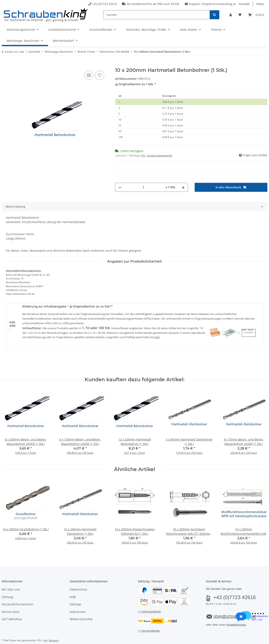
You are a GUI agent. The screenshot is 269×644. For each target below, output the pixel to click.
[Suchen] (157, 15)
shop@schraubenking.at (219, 4)
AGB (73, 586)
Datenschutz (79, 579)
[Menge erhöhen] (183, 172)
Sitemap (75, 594)
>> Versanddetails (149, 620)
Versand (53, 630)
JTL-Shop (249, 640)
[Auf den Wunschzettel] (100, 75)
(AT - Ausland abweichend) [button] (157, 156)
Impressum (78, 601)
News (260, 4)
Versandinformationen (17, 594)
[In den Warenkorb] (5, 65)
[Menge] (143, 172)
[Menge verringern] (120, 172)
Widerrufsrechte (81, 608)
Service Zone (11, 601)
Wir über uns (11, 579)
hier (157, 327)
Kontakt (244, 4)
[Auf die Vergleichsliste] (89, 75)
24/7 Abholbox (12, 608)
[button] (231, 15)
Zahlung (7, 586)
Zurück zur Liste (14, 52)
